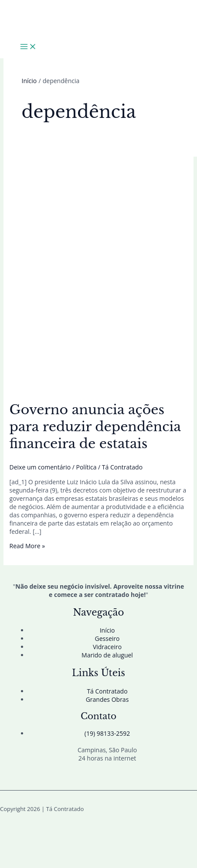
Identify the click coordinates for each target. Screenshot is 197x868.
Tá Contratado (107, 691)
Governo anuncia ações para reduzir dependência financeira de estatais (95, 427)
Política (87, 467)
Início (107, 630)
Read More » (27, 546)
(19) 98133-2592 (107, 733)
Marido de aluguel (107, 655)
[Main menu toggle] (28, 47)
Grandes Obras (107, 699)
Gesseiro (107, 638)
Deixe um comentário (40, 467)
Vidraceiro (107, 647)
